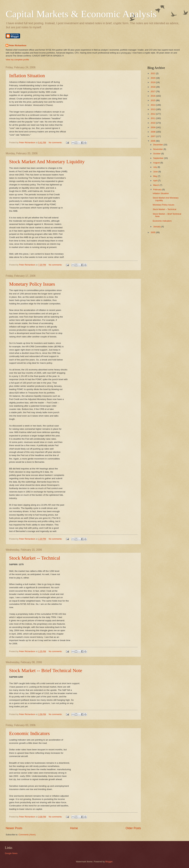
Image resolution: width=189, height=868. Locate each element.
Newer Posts (14, 828)
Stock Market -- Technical (35, 558)
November (158, 149)
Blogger (109, 862)
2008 (153, 132)
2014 (153, 105)
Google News (11, 853)
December (158, 145)
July (155, 167)
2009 (153, 127)
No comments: (56, 142)
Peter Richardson (18, 45)
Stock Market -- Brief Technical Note (46, 670)
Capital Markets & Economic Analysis (81, 14)
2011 (153, 118)
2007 (153, 136)
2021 (153, 73)
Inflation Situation (27, 76)
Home (74, 828)
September (159, 158)
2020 (153, 78)
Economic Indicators (29, 733)
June (156, 172)
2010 (153, 123)
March (156, 185)
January (157, 227)
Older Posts (133, 828)
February (158, 189)
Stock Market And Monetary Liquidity (47, 162)
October (157, 154)
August (157, 163)
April (156, 181)
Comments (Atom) (27, 835)
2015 (153, 100)
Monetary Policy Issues (32, 284)
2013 (153, 109)
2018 (153, 87)
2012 (153, 114)
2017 (153, 91)
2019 (153, 82)
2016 (153, 96)
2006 (153, 141)
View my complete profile (17, 60)
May (155, 176)
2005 (153, 232)
